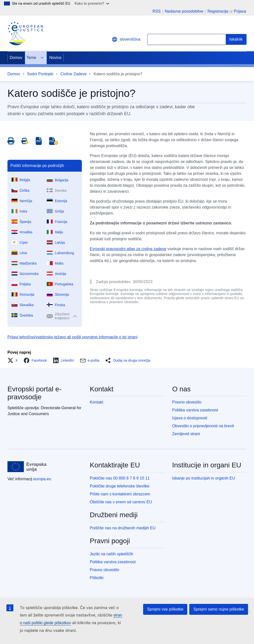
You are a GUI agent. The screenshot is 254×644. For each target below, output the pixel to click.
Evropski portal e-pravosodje (34, 393)
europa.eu (42, 479)
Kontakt (96, 402)
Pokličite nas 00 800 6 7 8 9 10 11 (120, 478)
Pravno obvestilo (187, 402)
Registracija (218, 11)
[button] (14, 360)
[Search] (236, 39)
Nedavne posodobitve (184, 11)
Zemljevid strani (186, 434)
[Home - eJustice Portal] (25, 33)
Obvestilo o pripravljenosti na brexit (203, 426)
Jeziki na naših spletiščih (111, 554)
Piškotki (97, 578)
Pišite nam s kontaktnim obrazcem (120, 494)
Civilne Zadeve (73, 74)
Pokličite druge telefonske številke (120, 486)
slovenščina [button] (126, 39)
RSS (157, 11)
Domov (16, 58)
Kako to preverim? (92, 3)
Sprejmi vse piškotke (165, 609)
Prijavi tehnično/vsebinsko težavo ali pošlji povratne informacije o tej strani (72, 337)
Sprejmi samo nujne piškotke (219, 609)
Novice (55, 58)
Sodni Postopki (40, 74)
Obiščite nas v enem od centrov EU (121, 502)
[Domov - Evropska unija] (27, 467)
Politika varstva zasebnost (195, 410)
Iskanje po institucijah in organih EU (204, 478)
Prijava (240, 11)
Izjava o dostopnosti (190, 418)
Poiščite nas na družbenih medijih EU (123, 528)
